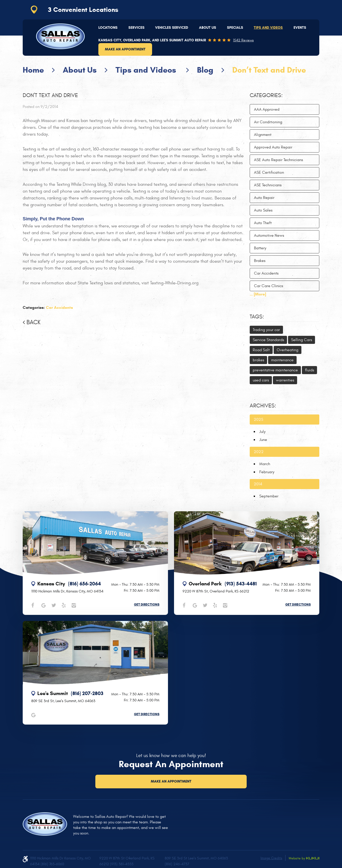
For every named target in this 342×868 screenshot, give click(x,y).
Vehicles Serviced (172, 28)
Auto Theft (263, 223)
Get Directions (147, 605)
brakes (258, 360)
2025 (259, 420)
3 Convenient (83, 10)
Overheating (288, 350)
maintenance (282, 360)
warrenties (285, 380)
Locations (108, 28)
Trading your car (266, 330)
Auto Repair (264, 198)
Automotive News (269, 235)
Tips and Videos (268, 28)
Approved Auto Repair (273, 147)
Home (33, 70)
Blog (205, 70)
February (267, 472)
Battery (260, 248)
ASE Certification (269, 172)
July (262, 432)
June (263, 440)
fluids (309, 370)
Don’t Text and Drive (269, 70)
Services (136, 28)
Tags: (257, 317)
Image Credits (271, 858)
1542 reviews (243, 40)
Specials (235, 28)
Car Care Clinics (268, 286)
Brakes (260, 261)
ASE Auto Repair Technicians (278, 160)
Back (33, 322)
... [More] (258, 294)
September (269, 496)
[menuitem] (108, 28)
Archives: (263, 406)
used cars (261, 380)
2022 (259, 452)
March (265, 464)
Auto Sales (263, 210)
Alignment (263, 135)
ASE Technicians (268, 185)
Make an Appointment (125, 49)
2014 (258, 484)
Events (300, 28)
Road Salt (261, 350)
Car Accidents (59, 307)
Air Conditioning (268, 122)
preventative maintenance (275, 370)
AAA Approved (267, 109)
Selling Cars (302, 340)
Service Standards (268, 340)
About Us (208, 28)
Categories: (266, 95)
